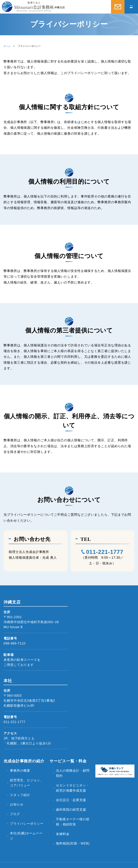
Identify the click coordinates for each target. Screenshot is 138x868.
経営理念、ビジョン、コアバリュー (24, 778)
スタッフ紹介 (20, 787)
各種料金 (63, 822)
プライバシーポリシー (25, 809)
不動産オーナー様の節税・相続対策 (71, 813)
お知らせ (17, 793)
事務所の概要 (20, 769)
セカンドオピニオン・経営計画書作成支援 (71, 786)
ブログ (15, 800)
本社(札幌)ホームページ (27, 820)
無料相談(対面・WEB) (69, 831)
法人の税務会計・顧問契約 (71, 772)
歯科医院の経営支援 (71, 804)
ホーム (7, 46)
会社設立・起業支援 (71, 797)
